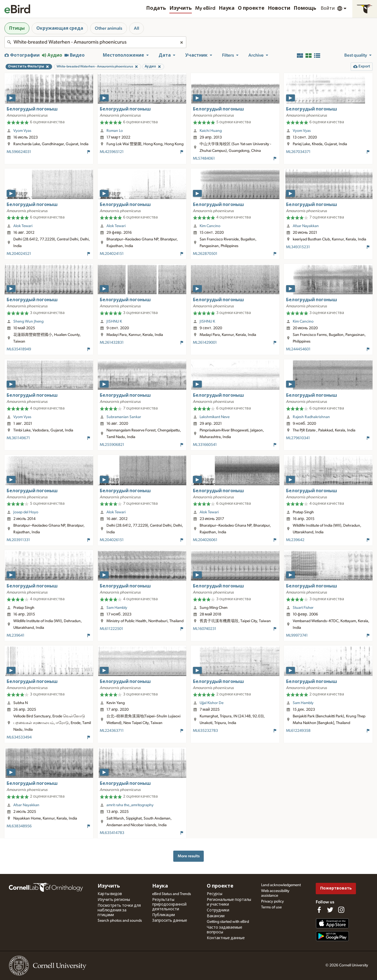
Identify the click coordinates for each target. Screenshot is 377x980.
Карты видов (110, 894)
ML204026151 (112, 540)
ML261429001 (205, 343)
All (137, 28)
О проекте (251, 8)
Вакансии (216, 916)
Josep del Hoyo (26, 512)
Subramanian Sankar (124, 417)
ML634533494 (19, 737)
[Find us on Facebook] (319, 910)
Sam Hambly (117, 608)
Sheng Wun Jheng (28, 321)
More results (189, 856)
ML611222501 (111, 629)
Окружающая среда (60, 28)
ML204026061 (205, 540)
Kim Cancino (210, 226)
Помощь (305, 8)
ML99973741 (297, 635)
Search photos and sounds (120, 921)
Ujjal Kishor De (212, 703)
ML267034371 (298, 152)
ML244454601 (298, 349)
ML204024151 (112, 254)
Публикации (164, 915)
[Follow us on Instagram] (341, 910)
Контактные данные (226, 938)
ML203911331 (18, 540)
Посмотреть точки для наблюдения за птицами (119, 910)
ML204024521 (19, 254)
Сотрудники (218, 910)
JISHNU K (114, 321)
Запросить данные (170, 921)
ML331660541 (205, 445)
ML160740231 (205, 629)
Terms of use (271, 907)
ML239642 (295, 540)
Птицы (17, 28)
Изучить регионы (114, 900)
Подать (156, 8)
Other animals (109, 28)
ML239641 (16, 635)
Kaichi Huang (211, 131)
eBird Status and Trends (172, 894)
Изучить (181, 8)
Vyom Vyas (22, 131)
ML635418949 (19, 349)
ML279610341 (298, 438)
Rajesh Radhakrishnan (311, 417)
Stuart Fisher (303, 608)
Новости (279, 8)
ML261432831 (112, 343)
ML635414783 (112, 833)
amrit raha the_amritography (130, 805)
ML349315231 (298, 247)
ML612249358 (298, 731)
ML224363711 (112, 731)
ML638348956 (19, 826)
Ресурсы (215, 894)
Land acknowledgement (281, 885)
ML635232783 (205, 731)
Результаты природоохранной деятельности (169, 904)
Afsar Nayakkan (306, 226)
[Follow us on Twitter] (330, 910)
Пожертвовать (336, 888)
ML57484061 (204, 159)
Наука (227, 8)
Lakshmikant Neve (215, 417)
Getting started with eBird (228, 922)
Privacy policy (272, 901)
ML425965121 (112, 152)
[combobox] (95, 42)
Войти (328, 8)
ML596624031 (19, 152)
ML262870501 (205, 254)
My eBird (205, 8)
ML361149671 (18, 438)
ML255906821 (112, 445)
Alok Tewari (23, 226)
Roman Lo (115, 131)
